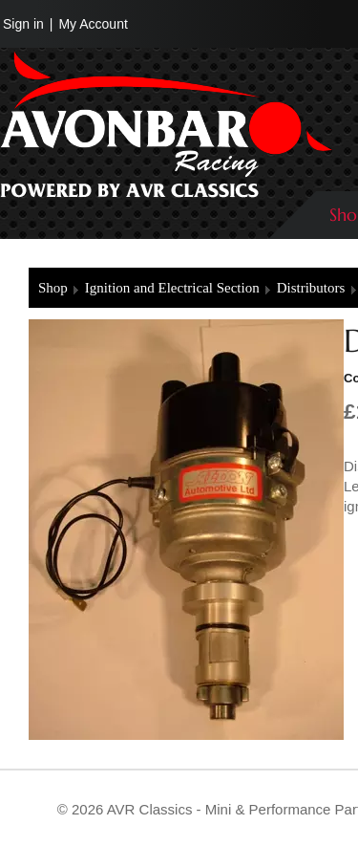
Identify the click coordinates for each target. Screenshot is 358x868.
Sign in (23, 24)
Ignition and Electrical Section (172, 288)
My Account (93, 24)
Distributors (311, 288)
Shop (53, 288)
